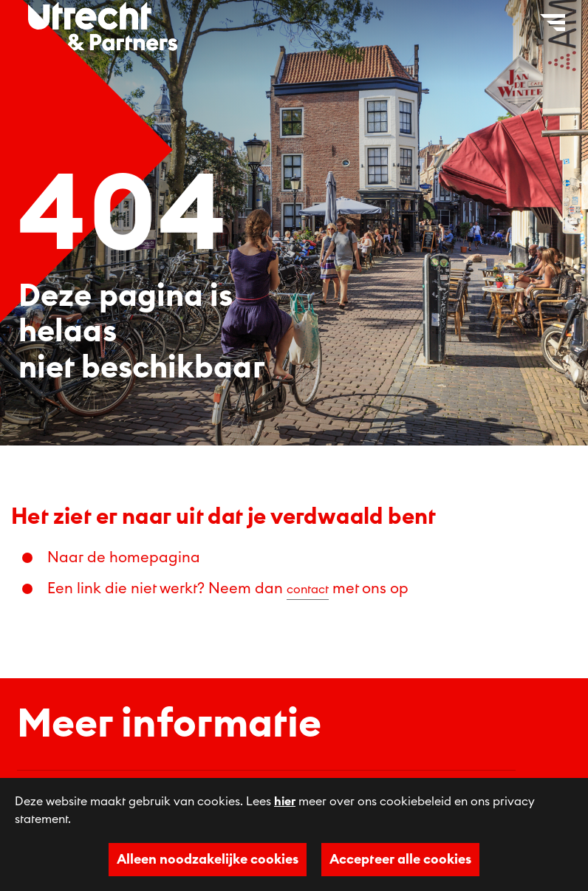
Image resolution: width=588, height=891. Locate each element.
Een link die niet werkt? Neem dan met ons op (228, 589)
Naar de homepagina (124, 558)
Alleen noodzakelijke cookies (208, 859)
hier (285, 802)
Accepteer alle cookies (400, 859)
